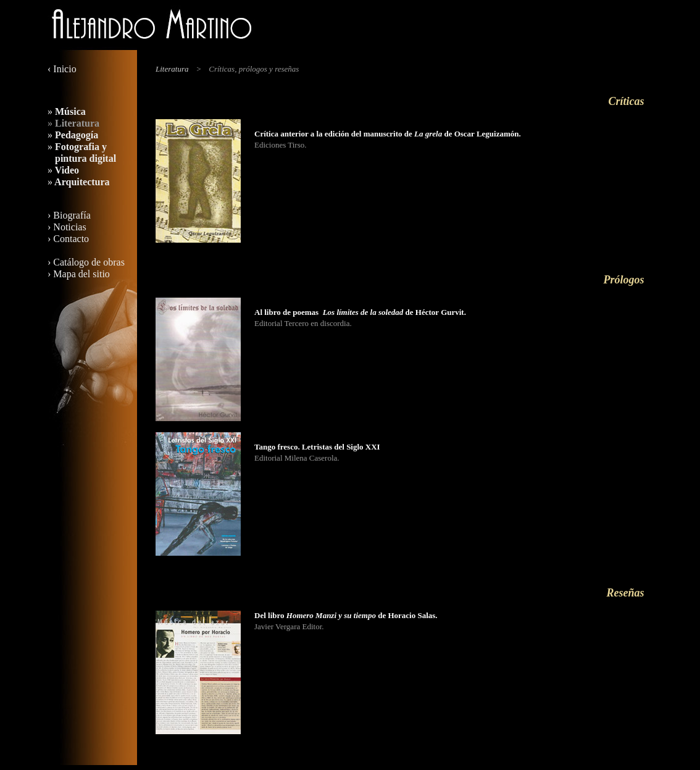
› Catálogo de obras (86, 262)
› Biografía (69, 215)
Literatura (172, 69)
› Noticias (67, 227)
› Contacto (68, 239)
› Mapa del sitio (79, 274)
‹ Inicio (62, 69)
